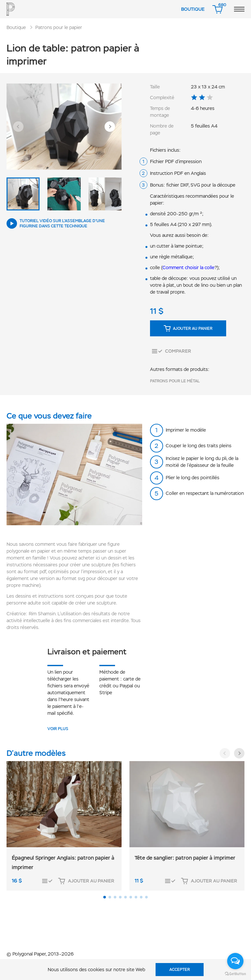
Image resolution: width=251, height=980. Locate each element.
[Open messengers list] (235, 961)
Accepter (180, 970)
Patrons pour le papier (59, 27)
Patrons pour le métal (175, 381)
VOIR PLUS (58, 729)
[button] (18, 127)
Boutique (193, 9)
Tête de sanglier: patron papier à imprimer (185, 858)
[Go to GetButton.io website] (235, 973)
